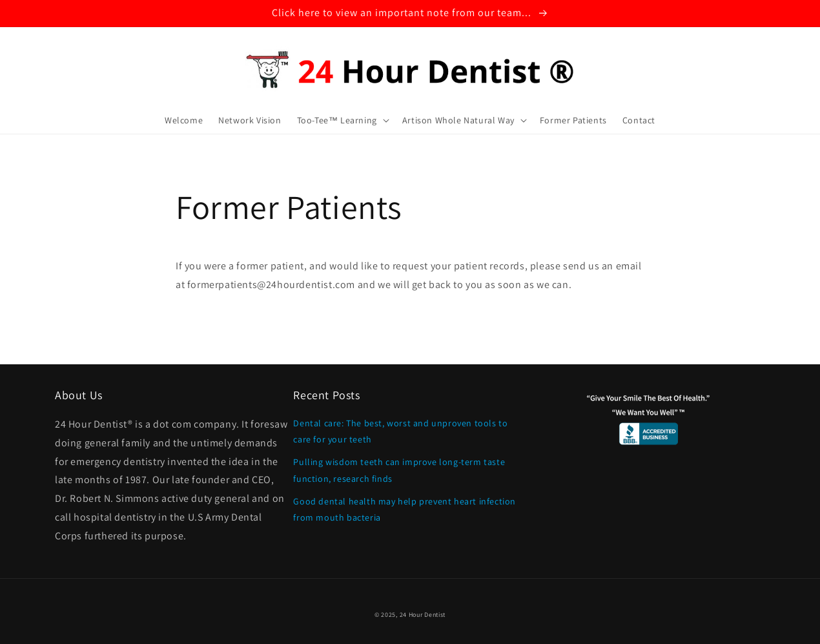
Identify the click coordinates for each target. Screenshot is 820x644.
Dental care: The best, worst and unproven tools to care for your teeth (400, 431)
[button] (342, 120)
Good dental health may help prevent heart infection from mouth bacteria (405, 509)
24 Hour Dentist (423, 615)
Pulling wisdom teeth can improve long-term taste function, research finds (399, 470)
